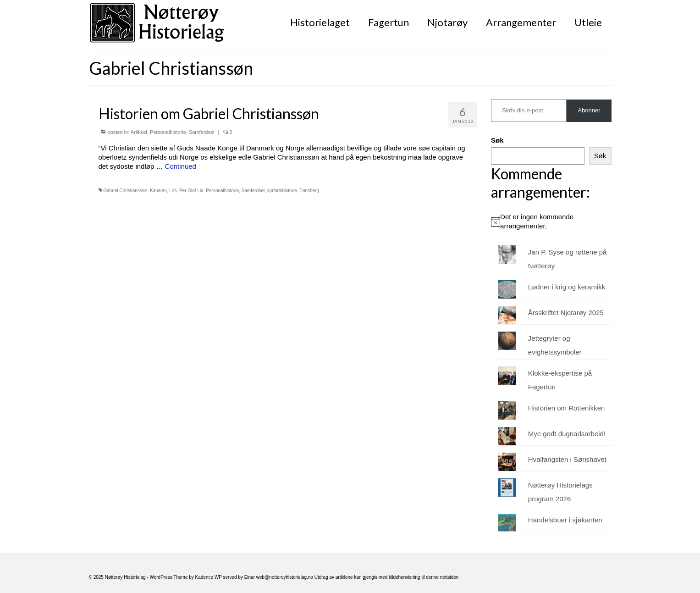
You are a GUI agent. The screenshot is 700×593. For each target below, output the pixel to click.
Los (173, 191)
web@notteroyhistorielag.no (285, 577)
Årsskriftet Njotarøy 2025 (566, 313)
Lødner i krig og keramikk (567, 287)
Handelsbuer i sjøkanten (565, 520)
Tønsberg (309, 191)
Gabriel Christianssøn (125, 191)
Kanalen (158, 191)
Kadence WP (209, 577)
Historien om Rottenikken (567, 408)
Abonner (589, 110)
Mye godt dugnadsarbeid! (567, 434)
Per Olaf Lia (191, 191)
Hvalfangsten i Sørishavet (567, 459)
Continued (181, 166)
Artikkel (139, 132)
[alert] (551, 222)
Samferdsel (202, 132)
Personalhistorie (168, 132)
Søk (497, 140)
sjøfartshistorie (282, 191)
